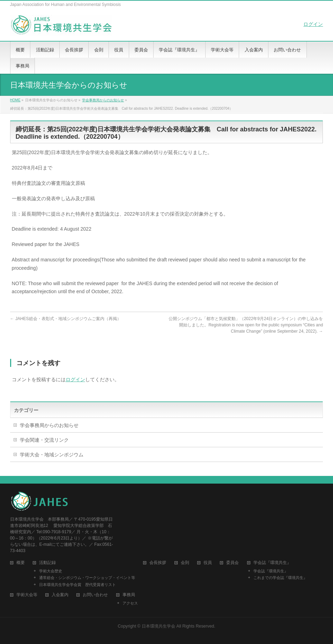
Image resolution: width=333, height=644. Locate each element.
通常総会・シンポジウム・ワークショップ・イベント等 (87, 578)
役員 (208, 563)
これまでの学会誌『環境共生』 (280, 578)
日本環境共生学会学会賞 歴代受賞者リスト (77, 585)
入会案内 (60, 595)
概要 (21, 563)
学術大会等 (27, 595)
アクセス (130, 603)
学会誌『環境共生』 (271, 571)
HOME (15, 100)
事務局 (129, 595)
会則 (185, 563)
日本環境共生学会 (158, 626)
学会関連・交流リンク (44, 440)
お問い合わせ (95, 595)
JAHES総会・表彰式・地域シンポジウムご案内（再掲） (66, 319)
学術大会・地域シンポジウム (52, 455)
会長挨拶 (158, 563)
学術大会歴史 (51, 571)
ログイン (313, 24)
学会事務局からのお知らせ (103, 100)
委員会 (232, 563)
